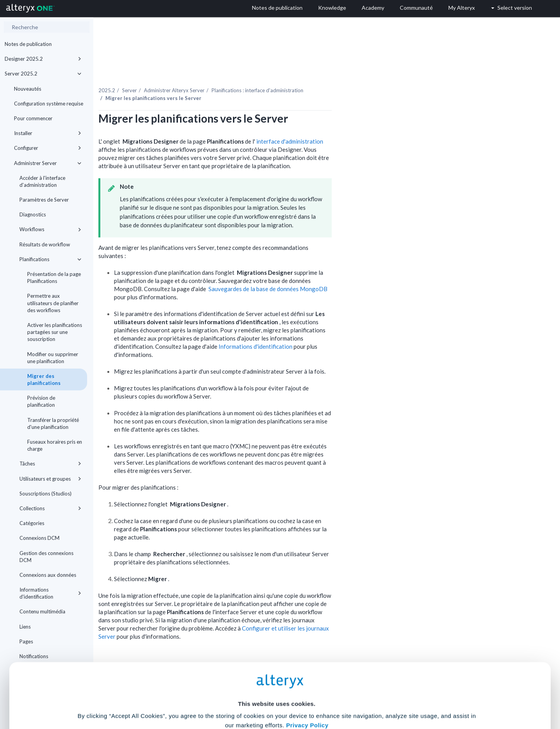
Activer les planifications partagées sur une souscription (55, 332)
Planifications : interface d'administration (330, 74)
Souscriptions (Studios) (45, 494)
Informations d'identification (329, 330)
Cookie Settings (277, 672)
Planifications (50, 259)
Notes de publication (28, 44)
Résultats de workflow (45, 244)
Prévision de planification (41, 401)
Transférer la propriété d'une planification (53, 423)
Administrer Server (48, 163)
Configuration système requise (49, 104)
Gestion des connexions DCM (46, 557)
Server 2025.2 (43, 74)
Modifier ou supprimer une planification (53, 358)
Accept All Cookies (221, 695)
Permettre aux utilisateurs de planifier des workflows (53, 303)
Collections (50, 508)
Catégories (32, 523)
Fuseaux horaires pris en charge (55, 445)
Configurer (48, 148)
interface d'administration (362, 125)
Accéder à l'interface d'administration (42, 181)
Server (202, 74)
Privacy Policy (307, 650)
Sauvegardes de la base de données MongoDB (341, 272)
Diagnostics (33, 214)
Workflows (50, 229)
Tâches (50, 464)
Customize (339, 695)
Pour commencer (33, 118)
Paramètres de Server (44, 200)
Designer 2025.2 (43, 59)
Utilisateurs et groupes (50, 479)
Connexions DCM (39, 538)
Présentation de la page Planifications (54, 278)
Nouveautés (28, 89)
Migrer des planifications (44, 379)
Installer (48, 133)
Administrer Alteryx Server (247, 74)
